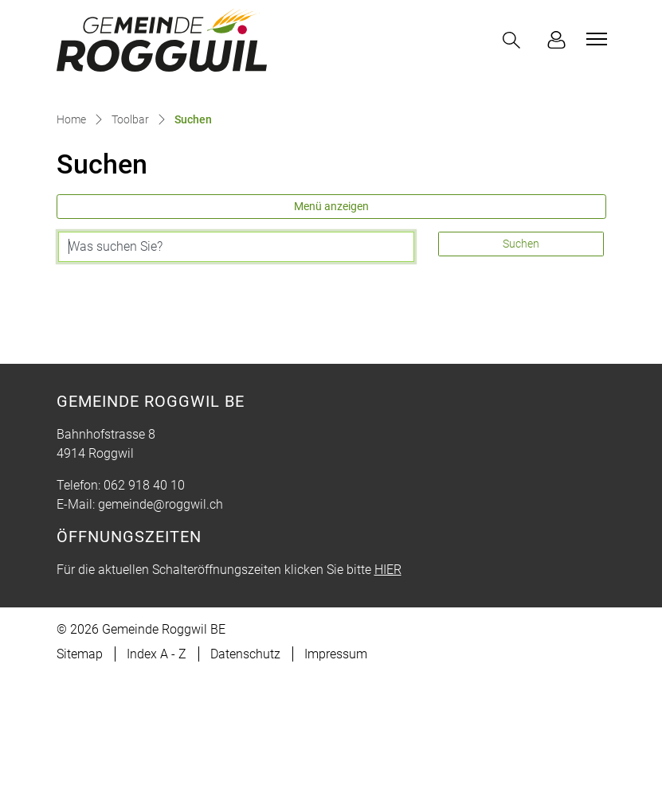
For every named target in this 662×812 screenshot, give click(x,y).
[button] (515, 40)
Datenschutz (245, 789)
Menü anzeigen (331, 342)
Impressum (336, 789)
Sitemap (80, 789)
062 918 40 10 (144, 621)
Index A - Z (157, 789)
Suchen (521, 379)
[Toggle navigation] (594, 39)
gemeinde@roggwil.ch (161, 640)
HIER (388, 705)
